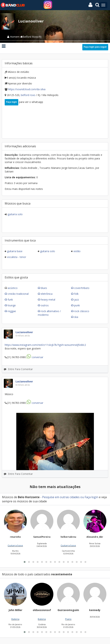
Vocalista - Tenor (16, 257)
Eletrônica (47, 294)
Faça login (11, 102)
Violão (77, 251)
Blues (44, 288)
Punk (77, 305)
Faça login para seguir (95, 47)
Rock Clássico (82, 311)
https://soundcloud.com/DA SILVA (27, 89)
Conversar (35, 357)
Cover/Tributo (82, 288)
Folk (76, 294)
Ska (76, 317)
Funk (10, 300)
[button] (25, 605)
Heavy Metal (48, 300)
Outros (45, 305)
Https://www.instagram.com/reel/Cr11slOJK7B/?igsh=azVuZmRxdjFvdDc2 (45, 345)
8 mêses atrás (23, 336)
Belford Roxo (28, 95)
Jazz (77, 300)
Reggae (12, 311)
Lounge (12, 305)
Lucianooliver (24, 332)
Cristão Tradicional (18, 294)
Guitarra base (14, 251)
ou (82, 497)
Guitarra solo (15, 214)
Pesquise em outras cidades (61, 497)
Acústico (13, 288)
